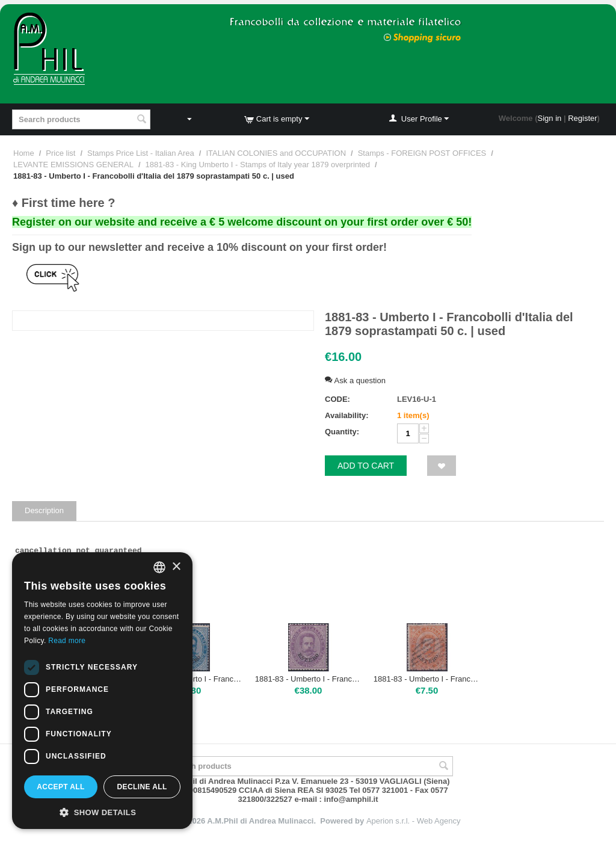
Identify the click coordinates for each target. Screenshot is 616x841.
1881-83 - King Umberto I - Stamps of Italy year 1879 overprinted (258, 165)
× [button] (176, 567)
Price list (60, 153)
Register (582, 118)
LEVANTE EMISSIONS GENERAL (73, 165)
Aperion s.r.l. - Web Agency (414, 821)
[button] (102, 812)
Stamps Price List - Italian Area (141, 153)
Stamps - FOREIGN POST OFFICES (422, 153)
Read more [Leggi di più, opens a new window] (67, 641)
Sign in (550, 118)
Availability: (346, 415)
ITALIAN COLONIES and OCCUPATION (276, 153)
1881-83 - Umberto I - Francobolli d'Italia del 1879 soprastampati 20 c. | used (427, 679)
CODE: (337, 399)
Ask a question (355, 380)
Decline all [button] (142, 787)
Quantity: (342, 432)
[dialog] (102, 691)
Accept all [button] (61, 787)
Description (44, 510)
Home (24, 153)
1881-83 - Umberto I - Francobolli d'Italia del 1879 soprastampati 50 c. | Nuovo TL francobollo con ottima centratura (308, 679)
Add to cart (366, 466)
